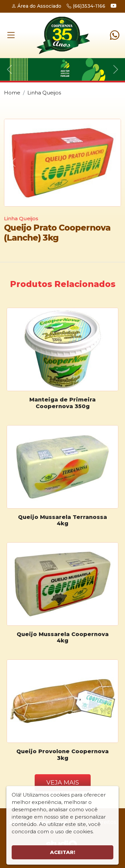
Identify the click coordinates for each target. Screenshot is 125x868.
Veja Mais (63, 783)
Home (12, 93)
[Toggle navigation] (11, 35)
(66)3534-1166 (86, 6)
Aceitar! (62, 852)
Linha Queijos (44, 93)
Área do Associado (36, 6)
